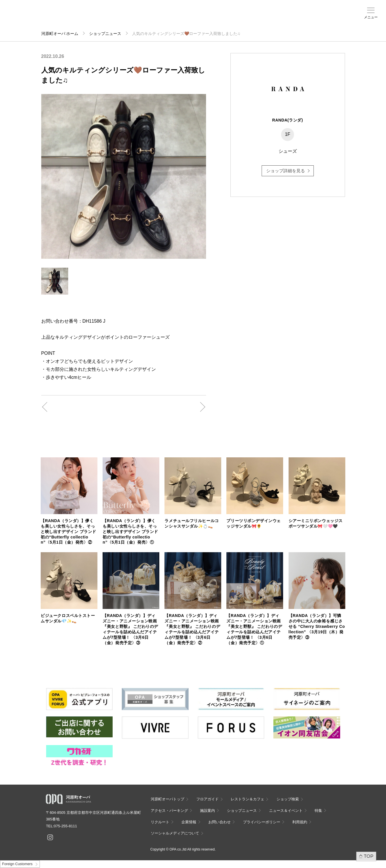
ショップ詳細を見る (286, 171)
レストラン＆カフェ (247, 799)
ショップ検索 (97, 17)
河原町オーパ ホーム (60, 34)
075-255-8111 (65, 826)
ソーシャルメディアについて (175, 833)
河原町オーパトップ (167, 799)
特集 (318, 811)
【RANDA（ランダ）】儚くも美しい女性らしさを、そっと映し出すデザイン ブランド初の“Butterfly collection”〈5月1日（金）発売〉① (130, 532)
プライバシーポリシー (262, 822)
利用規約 (300, 822)
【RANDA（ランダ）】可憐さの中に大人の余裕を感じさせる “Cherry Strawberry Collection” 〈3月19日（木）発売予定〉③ (317, 626)
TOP (369, 856)
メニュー (371, 17)
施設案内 (138, 17)
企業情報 (189, 822)
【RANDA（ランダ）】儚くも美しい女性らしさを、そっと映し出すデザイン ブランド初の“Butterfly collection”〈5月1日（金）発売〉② (68, 532)
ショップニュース (105, 34)
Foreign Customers (17, 864)
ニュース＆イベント (159, 19)
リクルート (160, 822)
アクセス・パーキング (117, 19)
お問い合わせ (220, 822)
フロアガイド (76, 17)
